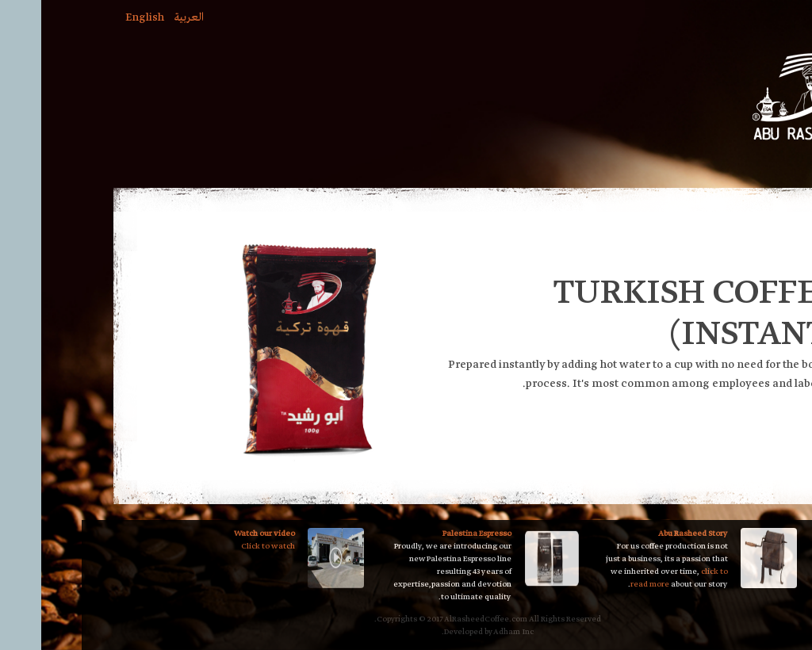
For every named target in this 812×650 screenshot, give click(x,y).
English (63, 17)
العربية (106, 17)
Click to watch (186, 547)
